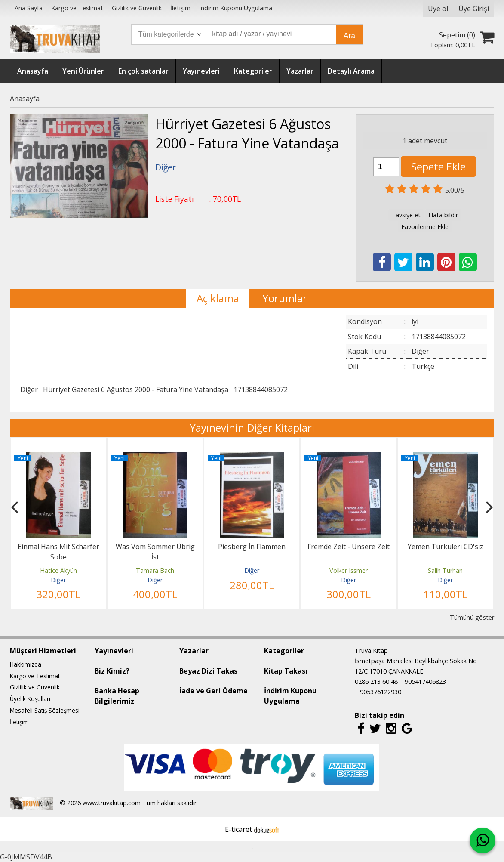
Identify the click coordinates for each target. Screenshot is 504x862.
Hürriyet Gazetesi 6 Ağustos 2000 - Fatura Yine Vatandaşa (136, 389)
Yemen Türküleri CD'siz (446, 547)
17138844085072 (261, 389)
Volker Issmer (349, 570)
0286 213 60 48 (376, 681)
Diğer (29, 389)
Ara (349, 36)
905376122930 (381, 692)
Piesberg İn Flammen (252, 547)
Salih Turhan (445, 570)
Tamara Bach (155, 570)
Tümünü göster (472, 617)
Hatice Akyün (58, 570)
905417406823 (425, 681)
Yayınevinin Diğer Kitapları (252, 428)
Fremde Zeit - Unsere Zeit (349, 547)
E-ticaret (238, 829)
